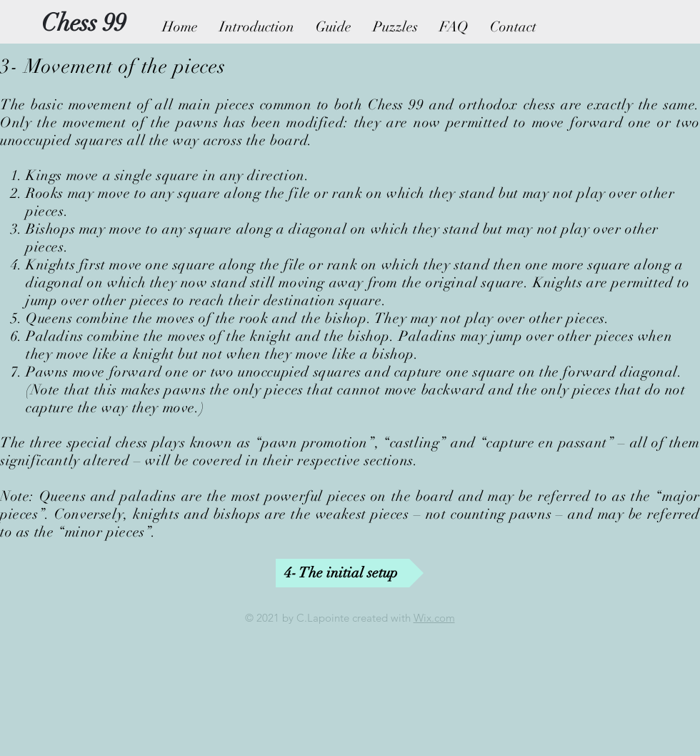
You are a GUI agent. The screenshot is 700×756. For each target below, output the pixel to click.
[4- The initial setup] (350, 573)
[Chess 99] (83, 24)
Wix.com (434, 618)
